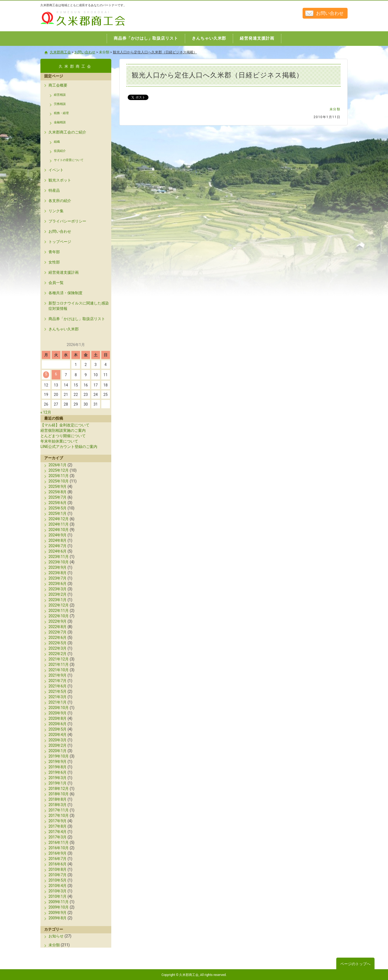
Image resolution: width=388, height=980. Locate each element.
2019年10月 (59, 756)
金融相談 (60, 122)
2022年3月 (58, 648)
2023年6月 (58, 584)
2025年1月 (58, 513)
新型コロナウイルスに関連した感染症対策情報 (79, 306)
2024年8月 (58, 540)
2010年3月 (58, 891)
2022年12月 (59, 605)
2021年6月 (58, 686)
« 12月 (46, 412)
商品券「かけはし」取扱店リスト (77, 319)
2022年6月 (58, 638)
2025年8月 (58, 492)
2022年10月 (59, 616)
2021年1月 (58, 702)
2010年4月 (58, 886)
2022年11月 (59, 611)
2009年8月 (58, 918)
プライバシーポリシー (67, 221)
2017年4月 (58, 832)
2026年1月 (58, 465)
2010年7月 (58, 875)
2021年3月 (58, 697)
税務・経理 (61, 113)
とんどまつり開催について (63, 436)
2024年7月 (58, 546)
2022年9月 (58, 621)
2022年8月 (58, 627)
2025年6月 (58, 503)
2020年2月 (58, 745)
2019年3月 (58, 778)
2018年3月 (58, 805)
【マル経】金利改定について (65, 425)
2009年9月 (58, 913)
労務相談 (60, 104)
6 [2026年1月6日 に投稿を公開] (56, 374)
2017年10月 (59, 815)
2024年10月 (59, 530)
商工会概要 (58, 85)
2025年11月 (59, 476)
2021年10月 (59, 670)
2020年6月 (58, 724)
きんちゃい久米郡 (64, 329)
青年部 (54, 252)
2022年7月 (58, 632)
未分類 (335, 109)
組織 (57, 142)
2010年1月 (58, 896)
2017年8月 (58, 826)
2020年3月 (58, 740)
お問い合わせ (330, 13)
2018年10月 (59, 794)
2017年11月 (59, 810)
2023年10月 (59, 562)
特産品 (54, 190)
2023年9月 (58, 567)
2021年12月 (59, 659)
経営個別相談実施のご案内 (63, 430)
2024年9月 (58, 535)
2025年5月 (58, 508)
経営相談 (60, 95)
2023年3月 (58, 589)
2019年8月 (58, 767)
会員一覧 (56, 283)
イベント (56, 170)
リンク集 (56, 211)
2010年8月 (58, 869)
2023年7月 (58, 578)
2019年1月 (58, 783)
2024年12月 (59, 519)
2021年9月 (58, 675)
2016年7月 (58, 859)
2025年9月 (58, 486)
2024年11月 (59, 524)
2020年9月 (58, 713)
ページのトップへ (355, 964)
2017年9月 (58, 821)
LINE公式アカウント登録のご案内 (69, 447)
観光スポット (60, 180)
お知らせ (56, 936)
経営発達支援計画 (64, 272)
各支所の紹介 (60, 201)
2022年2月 (58, 654)
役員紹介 (60, 151)
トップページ (60, 242)
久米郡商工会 (71, 26)
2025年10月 (59, 481)
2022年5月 (58, 643)
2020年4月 (58, 735)
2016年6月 (58, 864)
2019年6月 (58, 772)
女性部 (54, 262)
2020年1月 (58, 751)
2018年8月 (58, 799)
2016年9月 (58, 853)
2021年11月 (59, 664)
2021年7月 (58, 681)
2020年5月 (58, 729)
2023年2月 (58, 594)
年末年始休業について (59, 441)
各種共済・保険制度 (65, 293)
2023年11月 (59, 557)
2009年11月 (59, 902)
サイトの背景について (69, 160)
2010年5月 (58, 880)
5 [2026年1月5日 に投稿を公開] (46, 374)
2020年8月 (58, 718)
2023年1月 (58, 600)
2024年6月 (58, 551)
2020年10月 (59, 708)
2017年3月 (58, 837)
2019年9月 (58, 762)
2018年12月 (59, 789)
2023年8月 (58, 573)
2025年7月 (58, 497)
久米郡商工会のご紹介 (67, 132)
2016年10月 (59, 848)
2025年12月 (59, 470)
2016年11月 (59, 842)
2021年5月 (58, 691)
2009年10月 (59, 907)
